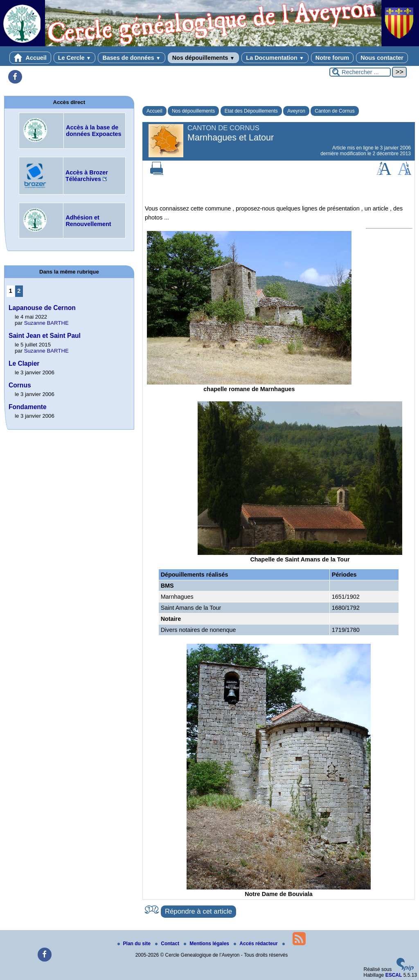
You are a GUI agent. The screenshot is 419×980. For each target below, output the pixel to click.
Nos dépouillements (204, 58)
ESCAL (394, 975)
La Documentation (275, 58)
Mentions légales (207, 944)
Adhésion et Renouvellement (88, 221)
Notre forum (332, 58)
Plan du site (135, 944)
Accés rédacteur (256, 944)
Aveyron (296, 111)
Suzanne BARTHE (46, 323)
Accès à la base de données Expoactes (93, 131)
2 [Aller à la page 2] (19, 291)
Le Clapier (24, 363)
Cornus (20, 385)
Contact (168, 944)
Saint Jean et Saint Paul (45, 336)
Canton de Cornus (335, 111)
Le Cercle (75, 58)
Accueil (30, 58)
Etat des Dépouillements (251, 111)
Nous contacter (382, 58)
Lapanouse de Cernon (42, 308)
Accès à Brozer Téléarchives (87, 176)
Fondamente (28, 407)
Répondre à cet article (198, 911)
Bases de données (131, 58)
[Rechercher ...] (360, 72)
